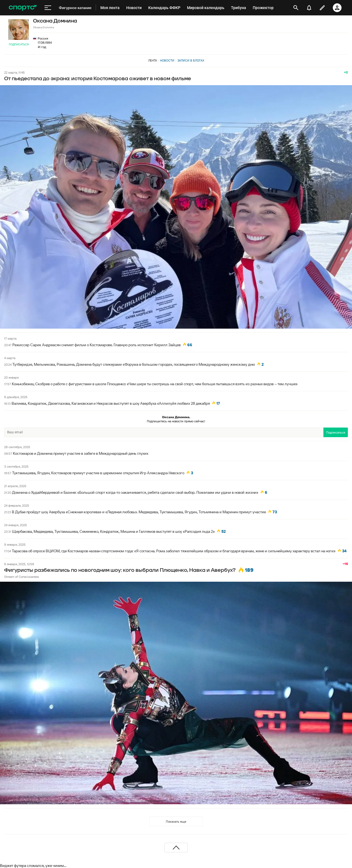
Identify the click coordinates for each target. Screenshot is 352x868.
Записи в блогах (191, 60)
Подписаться (19, 44)
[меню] (48, 8)
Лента (153, 60)
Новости (167, 60)
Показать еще (176, 821)
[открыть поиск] (296, 8)
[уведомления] (309, 8)
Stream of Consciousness (21, 577)
